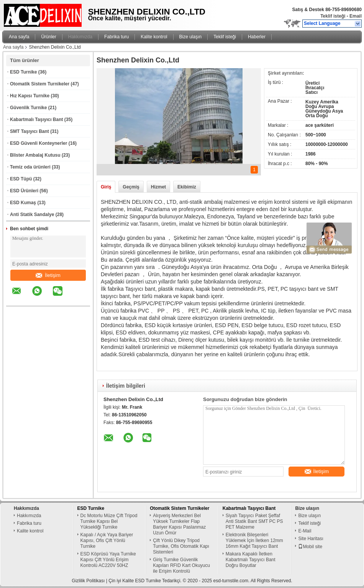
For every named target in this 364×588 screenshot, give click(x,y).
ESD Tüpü (21, 179)
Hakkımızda (80, 37)
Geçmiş (131, 187)
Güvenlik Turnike (28, 108)
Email (356, 16)
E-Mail (305, 531)
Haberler (257, 37)
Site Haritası (311, 539)
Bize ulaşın (191, 37)
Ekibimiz (187, 187)
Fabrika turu (116, 37)
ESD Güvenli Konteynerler (39, 143)
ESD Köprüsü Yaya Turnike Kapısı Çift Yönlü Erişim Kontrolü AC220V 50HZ (108, 560)
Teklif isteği (333, 16)
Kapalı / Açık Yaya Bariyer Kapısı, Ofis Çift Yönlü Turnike (107, 541)
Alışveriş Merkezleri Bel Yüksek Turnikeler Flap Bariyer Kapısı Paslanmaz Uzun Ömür (179, 524)
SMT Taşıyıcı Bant (30, 131)
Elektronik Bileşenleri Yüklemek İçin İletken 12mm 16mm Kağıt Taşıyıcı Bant (254, 541)
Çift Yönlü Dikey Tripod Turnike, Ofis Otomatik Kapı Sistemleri (181, 546)
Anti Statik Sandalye (32, 215)
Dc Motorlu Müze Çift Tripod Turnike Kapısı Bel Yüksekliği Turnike (109, 521)
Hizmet (158, 187)
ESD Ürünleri (24, 191)
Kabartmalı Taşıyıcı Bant (37, 120)
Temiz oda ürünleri (30, 167)
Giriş (106, 187)
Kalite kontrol (154, 37)
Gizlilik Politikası (88, 581)
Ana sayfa (19, 37)
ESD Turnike (23, 72)
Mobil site (310, 547)
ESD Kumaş (23, 203)
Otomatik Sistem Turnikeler (40, 84)
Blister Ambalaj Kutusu (35, 155)
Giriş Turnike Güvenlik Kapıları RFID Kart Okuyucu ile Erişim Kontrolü (181, 565)
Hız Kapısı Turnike (30, 96)
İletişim (48, 275)
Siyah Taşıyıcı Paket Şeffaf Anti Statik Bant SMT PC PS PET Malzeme (254, 521)
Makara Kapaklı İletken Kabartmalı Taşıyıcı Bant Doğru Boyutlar (251, 560)
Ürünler (48, 37)
